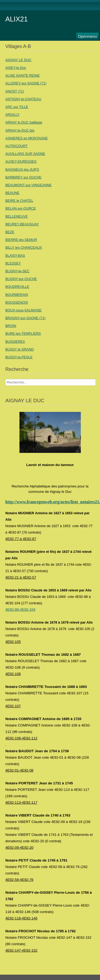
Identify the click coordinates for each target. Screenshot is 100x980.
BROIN (11, 326)
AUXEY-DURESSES (21, 161)
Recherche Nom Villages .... (5, 379)
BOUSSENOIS (17, 302)
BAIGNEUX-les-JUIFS (22, 169)
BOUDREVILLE (17, 287)
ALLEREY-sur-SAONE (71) (26, 83)
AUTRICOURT (17, 146)
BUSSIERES (15, 342)
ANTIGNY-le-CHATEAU (23, 99)
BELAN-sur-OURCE (21, 208)
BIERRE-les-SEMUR (21, 240)
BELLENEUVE (17, 216)
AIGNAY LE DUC (18, 60)
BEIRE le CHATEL (19, 201)
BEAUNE (12, 193)
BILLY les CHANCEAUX (24, 247)
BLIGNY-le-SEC (17, 271)
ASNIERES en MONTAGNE (27, 138)
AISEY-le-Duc (16, 68)
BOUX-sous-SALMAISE (23, 310)
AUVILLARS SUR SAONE (25, 154)
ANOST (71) (15, 91)
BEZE (10, 232)
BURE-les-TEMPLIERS (23, 334)
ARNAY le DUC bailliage (24, 122)
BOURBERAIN (17, 295)
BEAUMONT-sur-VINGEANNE (29, 185)
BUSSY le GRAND (19, 349)
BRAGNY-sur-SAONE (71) (25, 318)
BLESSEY (13, 263)
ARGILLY (12, 115)
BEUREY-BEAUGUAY (22, 224)
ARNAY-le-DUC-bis (20, 130)
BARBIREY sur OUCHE (23, 177)
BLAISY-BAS (15, 256)
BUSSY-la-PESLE (19, 357)
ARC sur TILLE (17, 107)
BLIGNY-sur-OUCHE (21, 279)
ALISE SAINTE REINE (23, 75)
